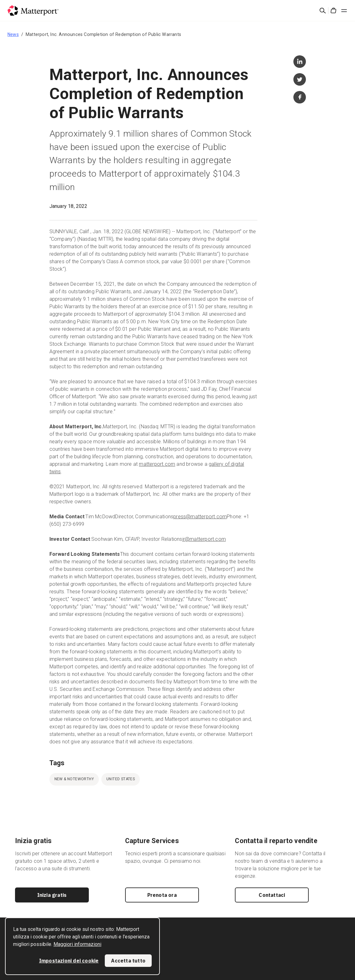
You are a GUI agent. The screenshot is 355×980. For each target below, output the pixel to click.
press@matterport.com (200, 517)
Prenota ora (162, 895)
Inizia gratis (52, 895)
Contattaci (272, 895)
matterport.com (157, 464)
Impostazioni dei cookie (69, 961)
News (13, 34)
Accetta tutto (128, 961)
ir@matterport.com (204, 539)
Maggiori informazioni (77, 944)
